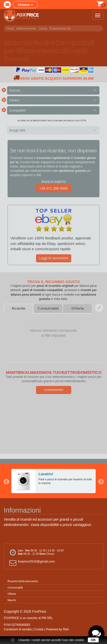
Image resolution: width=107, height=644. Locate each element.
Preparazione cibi (60, 28)
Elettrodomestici (26, 28)
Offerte (78, 308)
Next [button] (101, 481)
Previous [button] (6, 481)
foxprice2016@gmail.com (31, 563)
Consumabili (48, 308)
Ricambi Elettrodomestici (23, 581)
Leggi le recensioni (53, 258)
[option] (53, 481)
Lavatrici (46, 474)
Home (10, 28)
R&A (66, 629)
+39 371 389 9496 (53, 188)
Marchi (12, 600)
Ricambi (19, 308)
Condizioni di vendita (18, 629)
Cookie (39, 629)
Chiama (26, 5)
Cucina (43, 28)
